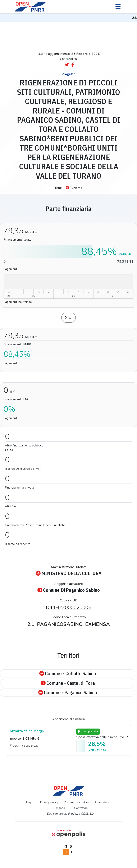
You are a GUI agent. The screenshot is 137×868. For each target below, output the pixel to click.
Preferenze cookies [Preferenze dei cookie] (77, 802)
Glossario (59, 808)
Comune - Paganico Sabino (68, 693)
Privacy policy (49, 802)
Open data (102, 802)
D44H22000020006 (68, 607)
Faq (29, 802)
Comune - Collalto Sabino (68, 673)
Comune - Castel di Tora (68, 683)
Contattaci (81, 808)
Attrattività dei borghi (27, 731)
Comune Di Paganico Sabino (69, 590)
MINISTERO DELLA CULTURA (69, 573)
